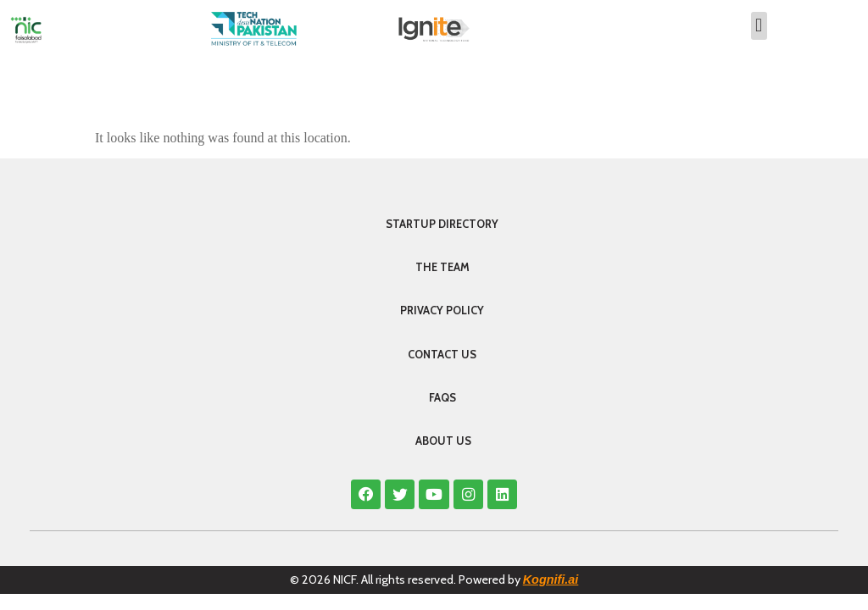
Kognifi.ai (551, 579)
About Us (443, 441)
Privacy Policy (442, 311)
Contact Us (442, 355)
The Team (442, 267)
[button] (759, 26)
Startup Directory (442, 224)
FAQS (442, 398)
